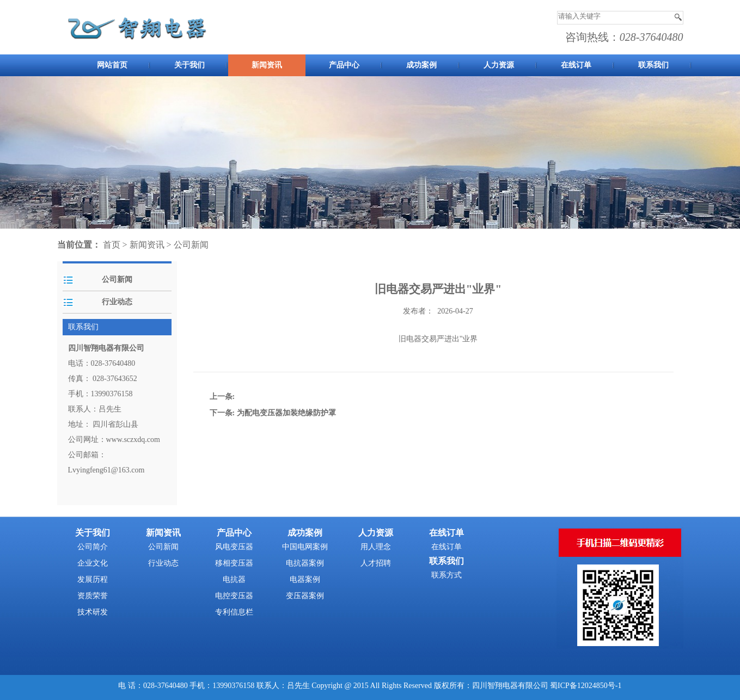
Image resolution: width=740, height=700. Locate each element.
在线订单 (576, 65)
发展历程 (93, 579)
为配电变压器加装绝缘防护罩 (286, 413)
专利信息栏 (234, 612)
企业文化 (93, 563)
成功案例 (421, 65)
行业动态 (117, 302)
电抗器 (234, 579)
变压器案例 (305, 596)
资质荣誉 (93, 596)
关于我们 (189, 65)
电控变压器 (234, 596)
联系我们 (653, 65)
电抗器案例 (305, 563)
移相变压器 (234, 563)
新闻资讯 (267, 65)
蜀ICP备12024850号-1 (586, 686)
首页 (112, 245)
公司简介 (93, 547)
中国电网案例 (305, 547)
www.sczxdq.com (133, 440)
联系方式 (447, 575)
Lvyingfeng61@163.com (106, 470)
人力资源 (499, 65)
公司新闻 (191, 245)
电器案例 (305, 579)
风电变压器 (234, 547)
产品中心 (344, 65)
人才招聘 (376, 563)
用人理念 (376, 547)
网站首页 (112, 65)
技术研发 (93, 612)
